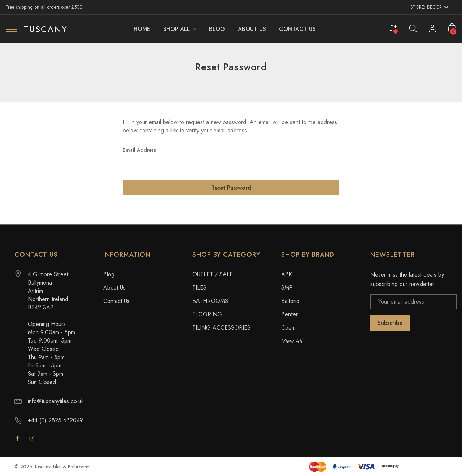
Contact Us (116, 301)
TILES (199, 288)
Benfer (289, 314)
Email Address (139, 150)
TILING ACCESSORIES (221, 328)
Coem (288, 328)
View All (292, 341)
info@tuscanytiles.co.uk (56, 401)
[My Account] (432, 29)
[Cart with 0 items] (452, 27)
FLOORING (207, 314)
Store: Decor (429, 7)
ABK (287, 274)
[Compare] (393, 27)
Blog (109, 274)
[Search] (413, 28)
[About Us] (252, 29)
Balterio (290, 301)
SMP (287, 288)
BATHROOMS (210, 301)
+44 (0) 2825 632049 (55, 420)
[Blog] (217, 29)
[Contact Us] (297, 29)
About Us (114, 288)
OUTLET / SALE (213, 274)
